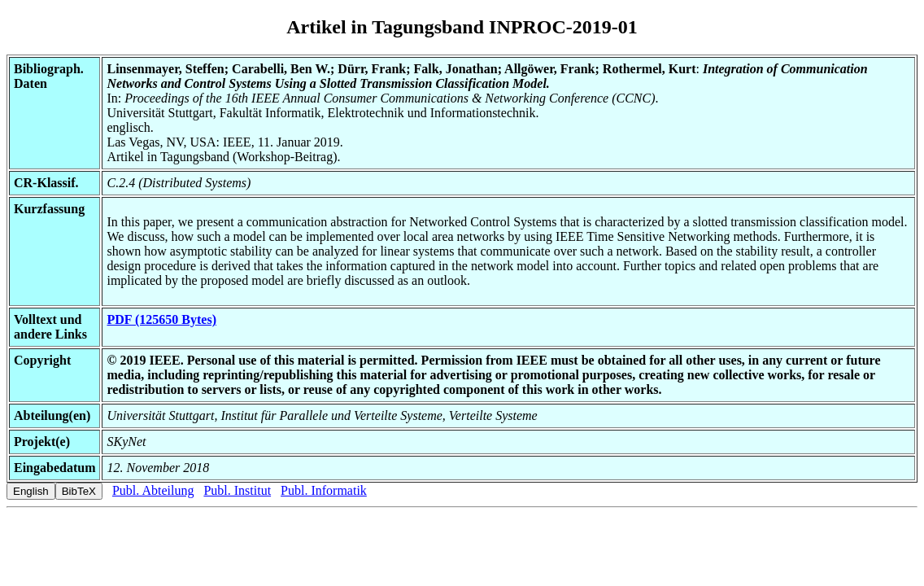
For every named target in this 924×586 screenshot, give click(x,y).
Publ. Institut (237, 490)
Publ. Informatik (324, 490)
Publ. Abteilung (153, 490)
